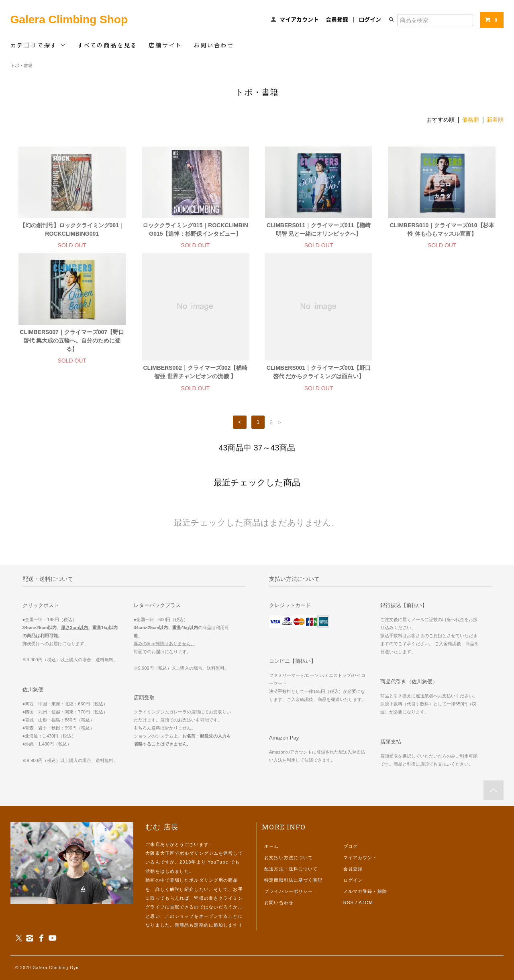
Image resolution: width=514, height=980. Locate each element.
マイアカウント (299, 19)
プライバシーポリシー (289, 891)
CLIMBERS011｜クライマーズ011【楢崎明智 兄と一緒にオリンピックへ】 (319, 229)
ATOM (366, 903)
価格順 (471, 120)
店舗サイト (165, 45)
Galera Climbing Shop (69, 19)
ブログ (351, 846)
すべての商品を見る (107, 45)
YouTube (218, 862)
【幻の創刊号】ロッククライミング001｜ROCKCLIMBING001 (72, 229)
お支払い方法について (289, 858)
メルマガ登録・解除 (365, 891)
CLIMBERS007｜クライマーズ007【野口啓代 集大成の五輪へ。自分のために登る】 (72, 340)
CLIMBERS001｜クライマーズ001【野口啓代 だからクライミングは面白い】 (319, 372)
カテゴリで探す (38, 45)
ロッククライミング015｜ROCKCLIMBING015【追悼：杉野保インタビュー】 (195, 229)
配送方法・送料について (291, 869)
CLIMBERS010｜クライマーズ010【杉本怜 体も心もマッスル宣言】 (442, 229)
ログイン (370, 19)
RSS (349, 903)
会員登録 (337, 19)
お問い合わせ (214, 45)
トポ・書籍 (21, 65)
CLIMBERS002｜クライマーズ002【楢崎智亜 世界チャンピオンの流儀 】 (195, 372)
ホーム (271, 846)
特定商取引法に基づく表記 (293, 880)
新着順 (495, 120)
